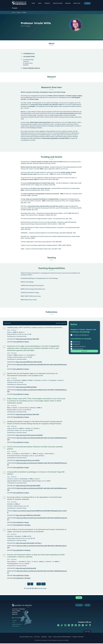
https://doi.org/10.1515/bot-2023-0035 (27, 415)
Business (69, 3)
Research (48, 3)
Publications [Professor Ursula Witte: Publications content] (51, 312)
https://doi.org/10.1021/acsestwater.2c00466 (29, 435)
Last (44, 584)
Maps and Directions (17, 625)
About (41, 3)
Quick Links (78, 3)
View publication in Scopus (21, 342)
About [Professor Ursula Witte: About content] (51, 44)
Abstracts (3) (77, 342)
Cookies (50, 637)
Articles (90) (76, 344)
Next (39, 584)
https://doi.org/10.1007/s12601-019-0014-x (29, 543)
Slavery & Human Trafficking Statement (62, 637)
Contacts (14, 621)
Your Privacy (37, 637)
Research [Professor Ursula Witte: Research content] (52, 77)
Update (78, 598)
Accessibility (44, 637)
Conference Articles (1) (79, 347)
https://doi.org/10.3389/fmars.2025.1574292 (29, 362)
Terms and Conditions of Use (26, 637)
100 (36, 589)
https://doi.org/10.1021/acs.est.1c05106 (28, 461)
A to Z (14, 623)
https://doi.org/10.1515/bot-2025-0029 (27, 339)
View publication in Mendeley (22, 525)
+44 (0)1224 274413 (29, 57)
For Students (77, 606)
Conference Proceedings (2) (81, 335)
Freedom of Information (78, 637)
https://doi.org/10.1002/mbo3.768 (26, 568)
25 (30, 589)
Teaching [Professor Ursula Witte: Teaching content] (52, 258)
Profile (24, 13)
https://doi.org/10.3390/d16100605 (26, 387)
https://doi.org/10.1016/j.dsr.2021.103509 (28, 486)
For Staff (87, 606)
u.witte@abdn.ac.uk (29, 54)
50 (33, 589)
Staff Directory (16, 627)
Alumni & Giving (58, 3)
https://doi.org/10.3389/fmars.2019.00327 (28, 515)
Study (34, 3)
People (15, 8)
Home (14, 13)
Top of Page (87, 632)
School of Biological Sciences (32, 68)
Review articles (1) (78, 349)
